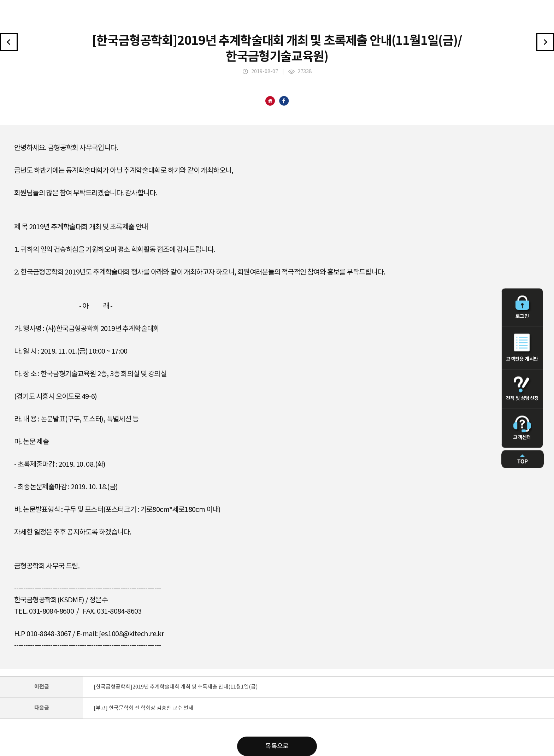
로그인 (522, 308)
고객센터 (522, 428)
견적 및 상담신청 (522, 389)
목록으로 (277, 746)
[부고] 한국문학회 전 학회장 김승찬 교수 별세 (143, 708)
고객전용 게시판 (522, 348)
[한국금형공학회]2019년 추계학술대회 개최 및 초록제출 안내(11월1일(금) (176, 687)
